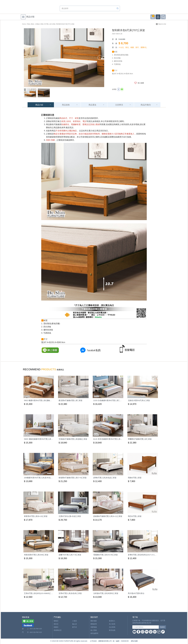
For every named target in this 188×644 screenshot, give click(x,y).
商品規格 (66, 105)
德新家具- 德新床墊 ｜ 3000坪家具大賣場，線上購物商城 (35, 7)
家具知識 (112, 630)
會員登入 (112, 621)
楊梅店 (56, 621)
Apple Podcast (151, 632)
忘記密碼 (112, 627)
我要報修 (94, 627)
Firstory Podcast (163, 632)
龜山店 (75, 624)
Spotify (147, 632)
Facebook (138, 632)
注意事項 (119, 105)
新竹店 (75, 627)
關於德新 (94, 621)
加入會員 (112, 624)
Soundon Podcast (159, 632)
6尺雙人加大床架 (50, 24)
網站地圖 (134, 641)
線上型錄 (94, 630)
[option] (64, 58)
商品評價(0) (146, 105)
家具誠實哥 (94, 633)
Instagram (143, 632)
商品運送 (92, 105)
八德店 (75, 621)
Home (24, 24)
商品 (29, 24)
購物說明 (94, 624)
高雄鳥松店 (58, 630)
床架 (42, 24)
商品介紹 (39, 105)
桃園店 (56, 627)
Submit (162, 627)
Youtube (134, 632)
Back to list (162, 24)
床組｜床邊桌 (35, 24)
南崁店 (56, 624)
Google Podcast (155, 632)
